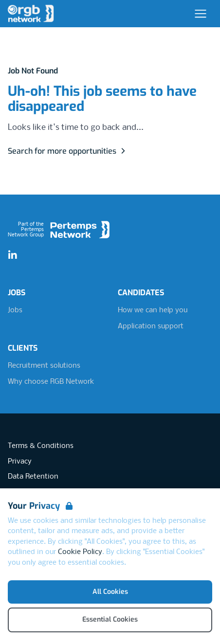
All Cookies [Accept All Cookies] (110, 592)
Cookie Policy (80, 552)
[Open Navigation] (201, 14)
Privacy (20, 462)
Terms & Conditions (41, 446)
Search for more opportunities (68, 151)
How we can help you (153, 310)
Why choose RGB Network (51, 382)
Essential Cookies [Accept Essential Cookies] (110, 619)
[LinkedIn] (13, 255)
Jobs (15, 310)
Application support (151, 326)
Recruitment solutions (44, 366)
